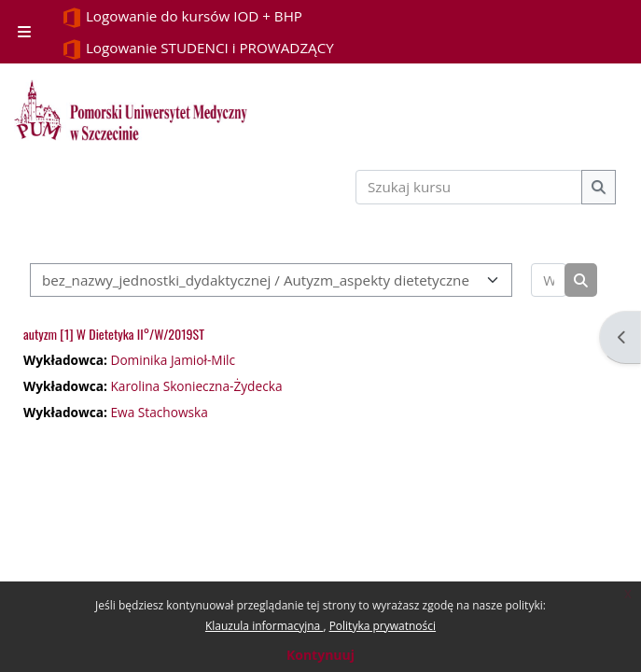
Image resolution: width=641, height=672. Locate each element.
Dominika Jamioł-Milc (173, 360)
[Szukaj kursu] (469, 187)
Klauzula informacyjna (264, 626)
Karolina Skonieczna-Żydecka (196, 386)
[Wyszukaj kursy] (549, 280)
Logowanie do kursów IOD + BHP (182, 17)
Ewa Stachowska (159, 412)
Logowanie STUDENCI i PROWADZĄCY (198, 49)
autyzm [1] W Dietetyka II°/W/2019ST (114, 334)
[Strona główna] (131, 110)
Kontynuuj (320, 655)
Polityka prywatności (383, 626)
